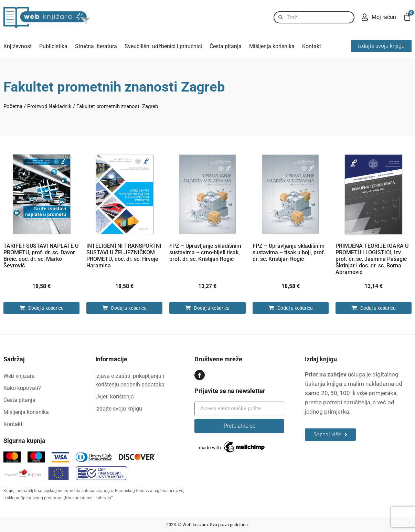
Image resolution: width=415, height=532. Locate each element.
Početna (13, 106)
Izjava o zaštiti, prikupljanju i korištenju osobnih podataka (130, 380)
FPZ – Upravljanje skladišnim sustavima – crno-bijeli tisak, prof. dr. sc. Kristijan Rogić (205, 252)
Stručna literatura (96, 46)
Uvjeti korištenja (115, 397)
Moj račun (384, 17)
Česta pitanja (226, 46)
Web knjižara (19, 376)
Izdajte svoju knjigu (119, 409)
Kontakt (312, 46)
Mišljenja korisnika (272, 46)
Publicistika (53, 46)
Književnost (18, 46)
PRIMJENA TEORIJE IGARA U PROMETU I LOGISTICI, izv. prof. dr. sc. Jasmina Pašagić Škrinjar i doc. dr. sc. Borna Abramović (372, 259)
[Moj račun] (365, 17)
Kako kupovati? (22, 388)
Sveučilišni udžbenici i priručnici (163, 46)
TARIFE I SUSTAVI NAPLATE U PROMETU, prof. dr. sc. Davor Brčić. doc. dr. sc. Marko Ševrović (41, 256)
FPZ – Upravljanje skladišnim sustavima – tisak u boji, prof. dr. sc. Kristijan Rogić (289, 252)
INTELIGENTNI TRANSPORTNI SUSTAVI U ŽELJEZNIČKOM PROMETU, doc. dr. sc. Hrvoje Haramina (124, 256)
